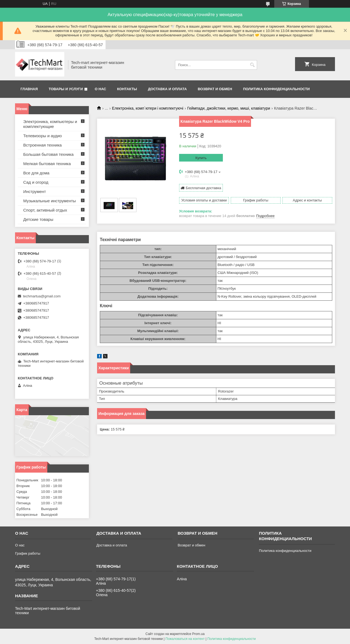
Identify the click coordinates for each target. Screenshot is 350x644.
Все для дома (36, 173)
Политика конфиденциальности (276, 89)
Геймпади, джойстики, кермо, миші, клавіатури (229, 108)
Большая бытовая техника (48, 154)
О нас (101, 89)
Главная (29, 89)
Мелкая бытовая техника (47, 164)
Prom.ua (198, 634)
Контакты (127, 89)
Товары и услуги (66, 89)
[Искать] (252, 65)
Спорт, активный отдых (45, 210)
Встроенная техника (43, 145)
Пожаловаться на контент (185, 639)
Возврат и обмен (215, 89)
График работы (28, 553)
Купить (201, 158)
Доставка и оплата (167, 89)
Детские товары (38, 219)
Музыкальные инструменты (49, 201)
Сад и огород (36, 182)
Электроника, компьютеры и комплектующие (50, 124)
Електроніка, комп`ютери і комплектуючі (148, 108)
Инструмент (35, 191)
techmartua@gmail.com (42, 296)
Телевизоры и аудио (43, 136)
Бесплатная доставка (203, 188)
